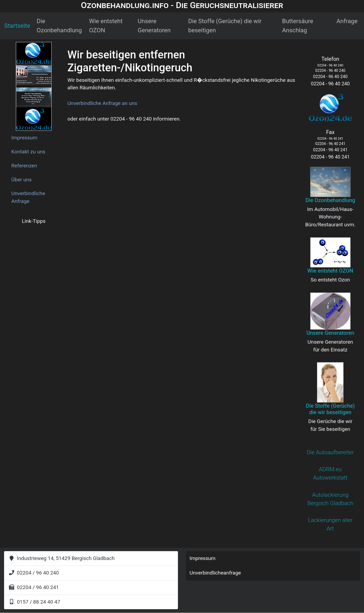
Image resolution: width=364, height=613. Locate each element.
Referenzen (24, 166)
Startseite (17, 26)
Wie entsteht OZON (106, 26)
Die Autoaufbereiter (330, 452)
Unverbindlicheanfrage (215, 573)
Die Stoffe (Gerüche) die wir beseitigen (225, 26)
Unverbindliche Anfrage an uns (102, 103)
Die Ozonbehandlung (59, 26)
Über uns (22, 180)
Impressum (24, 138)
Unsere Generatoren (154, 26)
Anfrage (347, 21)
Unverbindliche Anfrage (28, 197)
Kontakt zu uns (28, 152)
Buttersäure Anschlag (298, 26)
